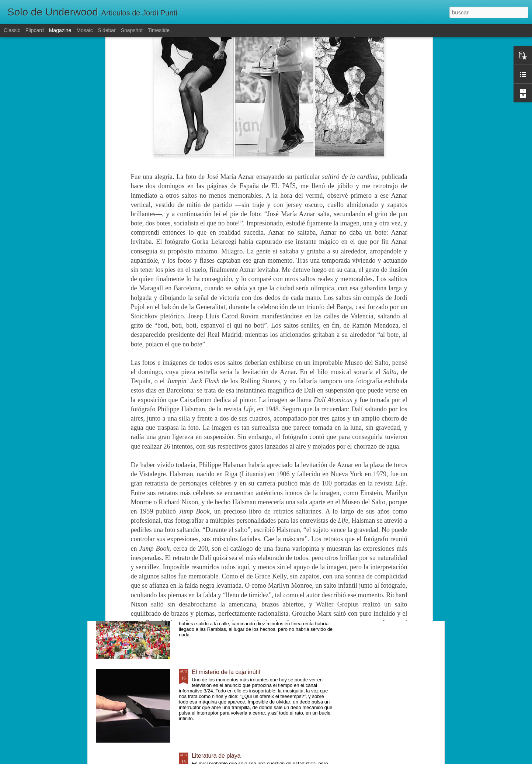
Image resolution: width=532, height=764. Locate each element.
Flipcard (35, 30)
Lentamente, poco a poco (225, 504)
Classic (12, 30)
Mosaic (84, 30)
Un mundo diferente (218, 588)
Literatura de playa (216, 756)
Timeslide (159, 30)
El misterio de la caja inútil (226, 672)
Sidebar (107, 30)
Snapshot (132, 30)
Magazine (60, 30)
